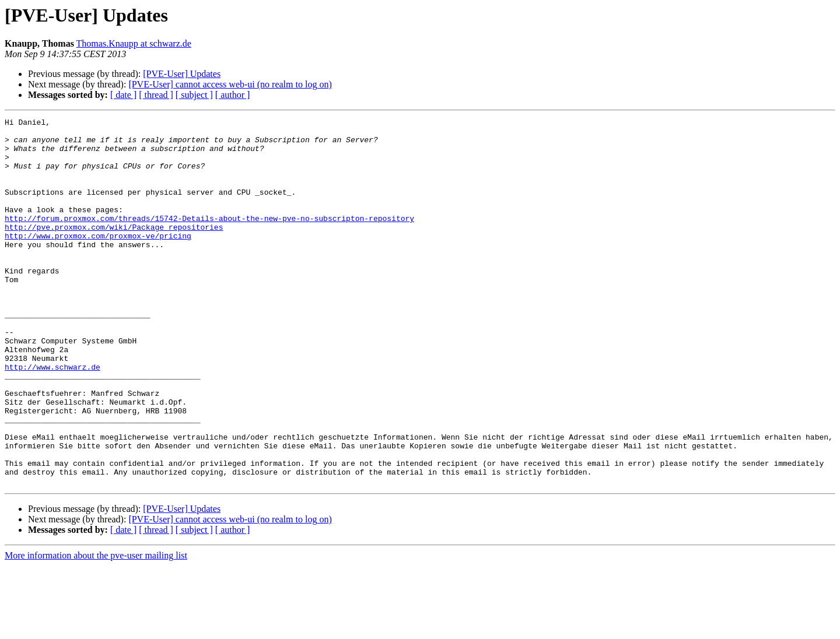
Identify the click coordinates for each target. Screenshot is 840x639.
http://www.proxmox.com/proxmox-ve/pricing (98, 260)
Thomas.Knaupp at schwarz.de (134, 43)
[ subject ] (194, 95)
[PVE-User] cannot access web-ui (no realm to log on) (230, 84)
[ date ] (123, 95)
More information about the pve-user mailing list (96, 629)
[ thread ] (156, 95)
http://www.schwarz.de (52, 417)
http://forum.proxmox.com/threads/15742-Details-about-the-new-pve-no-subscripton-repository (209, 239)
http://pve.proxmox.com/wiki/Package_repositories (114, 250)
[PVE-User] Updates (182, 74)
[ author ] (233, 95)
